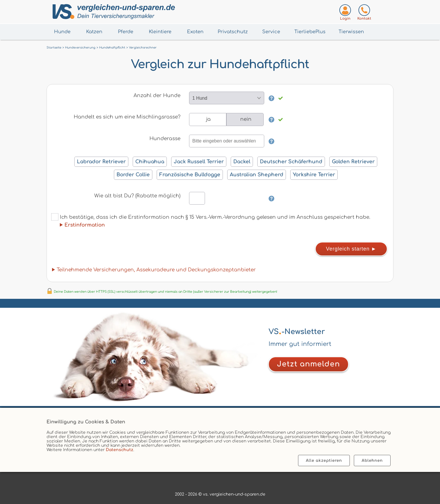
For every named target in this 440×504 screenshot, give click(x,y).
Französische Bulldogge (190, 175)
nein (246, 119)
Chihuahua (150, 162)
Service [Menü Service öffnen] (271, 32)
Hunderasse (165, 139)
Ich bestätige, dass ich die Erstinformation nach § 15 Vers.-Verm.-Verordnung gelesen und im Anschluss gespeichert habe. (211, 220)
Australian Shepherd (257, 175)
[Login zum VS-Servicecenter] (345, 13)
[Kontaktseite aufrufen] (364, 13)
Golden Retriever (353, 162)
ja (208, 119)
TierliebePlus (310, 32)
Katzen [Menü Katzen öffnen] (94, 32)
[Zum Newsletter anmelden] (308, 364)
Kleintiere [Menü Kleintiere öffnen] (160, 32)
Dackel (242, 162)
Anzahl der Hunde (157, 96)
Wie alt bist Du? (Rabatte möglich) (137, 196)
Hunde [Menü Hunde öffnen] (62, 32)
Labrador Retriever (101, 162)
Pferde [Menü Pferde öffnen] (126, 32)
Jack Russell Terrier (199, 162)
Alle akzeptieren (324, 461)
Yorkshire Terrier (314, 175)
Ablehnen (372, 461)
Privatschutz (233, 32)
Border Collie (133, 175)
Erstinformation (85, 225)
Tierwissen (351, 32)
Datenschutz (120, 450)
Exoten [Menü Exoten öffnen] (195, 32)
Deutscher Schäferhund (291, 162)
